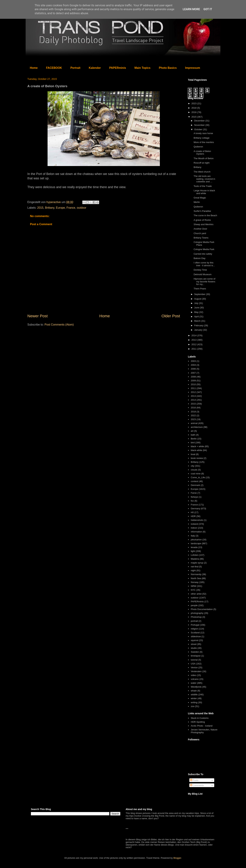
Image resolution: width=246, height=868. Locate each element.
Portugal (195, 625)
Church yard (200, 233)
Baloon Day (199, 258)
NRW (193, 586)
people (194, 605)
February (199, 325)
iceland (194, 524)
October (199, 129)
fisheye (194, 497)
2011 (194, 349)
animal (194, 423)
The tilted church (202, 172)
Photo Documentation (202, 609)
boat (193, 454)
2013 (194, 340)
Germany (195, 508)
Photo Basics (168, 68)
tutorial (194, 660)
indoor (194, 528)
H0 (192, 512)
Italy (193, 536)
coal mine (196, 474)
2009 (193, 381)
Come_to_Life (198, 477)
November (200, 125)
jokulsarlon (196, 540)
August (198, 299)
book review (197, 458)
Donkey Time (200, 270)
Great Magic (200, 198)
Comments (197, 785)
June (197, 308)
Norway (195, 582)
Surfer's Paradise (202, 211)
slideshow (196, 636)
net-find (195, 567)
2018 (194, 108)
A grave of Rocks (202, 220)
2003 (193, 361)
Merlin (197, 202)
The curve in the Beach (205, 215)
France (71, 208)
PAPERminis (118, 68)
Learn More (191, 9)
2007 (193, 373)
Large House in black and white (204, 192)
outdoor (82, 208)
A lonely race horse (203, 133)
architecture (197, 427)
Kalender (95, 68)
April (197, 317)
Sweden (195, 652)
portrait (194, 621)
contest (194, 481)
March (198, 321)
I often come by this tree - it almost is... (204, 264)
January (199, 330)
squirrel (195, 640)
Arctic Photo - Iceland (202, 726)
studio (194, 648)
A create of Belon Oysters (202, 153)
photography (197, 613)
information (196, 532)
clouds (194, 470)
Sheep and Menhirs (203, 224)
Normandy (196, 574)
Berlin (194, 439)
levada (194, 547)
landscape (196, 543)
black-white (196, 450)
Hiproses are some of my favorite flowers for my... (204, 281)
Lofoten (195, 555)
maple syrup (197, 563)
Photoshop (196, 617)
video (193, 675)
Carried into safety (203, 254)
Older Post (171, 316)
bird (193, 443)
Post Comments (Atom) (59, 325)
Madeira (195, 559)
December (200, 121)
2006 (193, 369)
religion (194, 629)
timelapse (196, 656)
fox (192, 501)
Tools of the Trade (203, 186)
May (197, 312)
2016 (194, 112)
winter (194, 698)
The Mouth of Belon (203, 158)
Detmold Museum (202, 274)
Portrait (75, 68)
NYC (193, 590)
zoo (193, 706)
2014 (194, 335)
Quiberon (198, 147)
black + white (197, 446)
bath (193, 435)
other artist (196, 594)
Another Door (200, 229)
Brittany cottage (201, 138)
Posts (194, 780)
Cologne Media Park (204, 249)
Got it (208, 9)
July (197, 303)
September (200, 294)
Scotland (195, 633)
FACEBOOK (54, 68)
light (193, 551)
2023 (194, 103)
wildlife (194, 695)
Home (34, 68)
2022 (193, 415)
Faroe (194, 493)
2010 (193, 384)
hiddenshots (197, 520)
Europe (60, 208)
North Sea (196, 578)
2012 (194, 344)
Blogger (177, 858)
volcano (195, 679)
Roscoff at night (201, 163)
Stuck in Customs (200, 718)
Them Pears (200, 289)
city (192, 466)
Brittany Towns (201, 238)
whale (194, 691)
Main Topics (142, 68)
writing (194, 702)
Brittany (50, 208)
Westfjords (196, 687)
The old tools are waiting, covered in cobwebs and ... (204, 179)
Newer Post (38, 316)
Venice (194, 667)
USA (193, 664)
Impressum (193, 68)
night (193, 570)
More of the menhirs (204, 142)
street (194, 644)
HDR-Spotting (198, 722)
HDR (193, 516)
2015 (40, 208)
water (194, 683)
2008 (193, 377)
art (192, 431)
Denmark (195, 485)
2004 (193, 365)
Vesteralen (196, 671)
